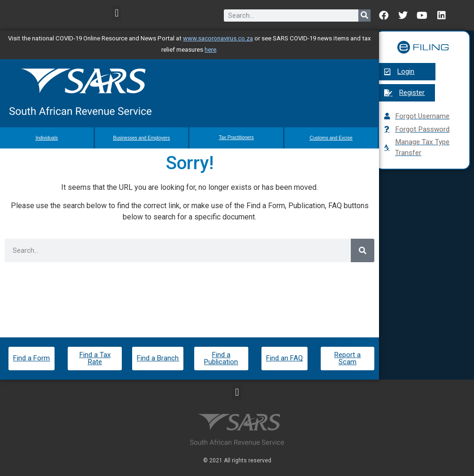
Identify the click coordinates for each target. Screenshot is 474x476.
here (210, 50)
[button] (117, 13)
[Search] (364, 16)
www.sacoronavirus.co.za (218, 38)
